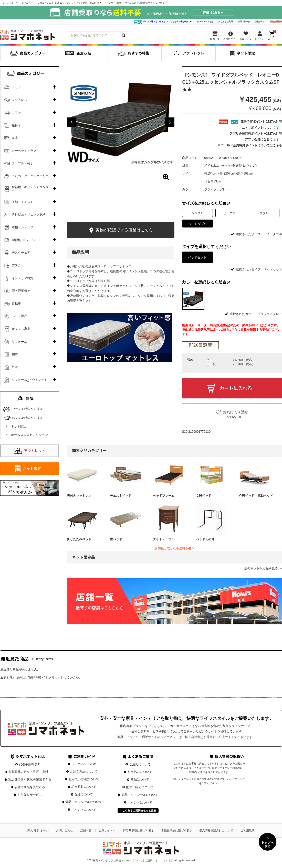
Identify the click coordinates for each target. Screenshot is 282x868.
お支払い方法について (84, 779)
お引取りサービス (30, 795)
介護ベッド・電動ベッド (256, 496)
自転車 (16, 303)
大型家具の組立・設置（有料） (30, 772)
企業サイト (260, 22)
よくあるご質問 (225, 22)
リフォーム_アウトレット (30, 380)
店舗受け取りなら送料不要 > (174, 548)
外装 (15, 367)
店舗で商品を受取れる (30, 787)
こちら (277, 145)
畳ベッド (116, 539)
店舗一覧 (86, 830)
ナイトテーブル (164, 539)
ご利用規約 (248, 830)
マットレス (19, 100)
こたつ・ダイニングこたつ (30, 176)
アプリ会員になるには (262, 139)
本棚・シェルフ (23, 227)
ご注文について (140, 764)
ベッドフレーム (164, 496)
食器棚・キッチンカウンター (30, 189)
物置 (15, 354)
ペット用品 (19, 316)
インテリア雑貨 (23, 278)
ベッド (16, 87)
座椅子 (16, 125)
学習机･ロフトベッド (26, 240)
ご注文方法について (84, 772)
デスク (16, 265)
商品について (140, 779)
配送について (84, 794)
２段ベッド (204, 496)
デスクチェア (21, 253)
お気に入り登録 (235, 412)
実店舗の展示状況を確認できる (30, 779)
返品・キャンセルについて (84, 802)
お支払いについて (140, 772)
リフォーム (19, 342)
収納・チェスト (23, 202)
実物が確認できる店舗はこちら (121, 230)
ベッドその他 (205, 539)
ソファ (16, 113)
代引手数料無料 (30, 764)
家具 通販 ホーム (38, 830)
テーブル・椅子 (23, 163)
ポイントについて (84, 810)
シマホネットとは (205, 22)
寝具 (15, 138)
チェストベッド (121, 496)
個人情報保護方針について (216, 830)
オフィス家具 (21, 329)
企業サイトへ (107, 830)
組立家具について (84, 787)
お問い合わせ (244, 22)
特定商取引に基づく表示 (138, 830)
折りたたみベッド (79, 539)
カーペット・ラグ (24, 151)
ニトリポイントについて (261, 128)
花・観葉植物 (21, 291)
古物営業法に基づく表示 (177, 830)
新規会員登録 (276, 22)
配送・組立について (140, 787)
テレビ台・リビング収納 (29, 214)
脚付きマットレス (79, 496)
